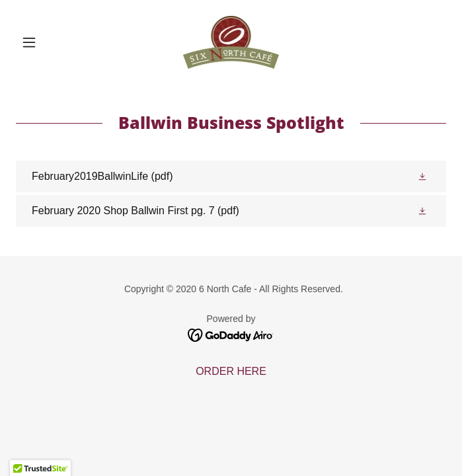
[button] (48, 42)
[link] (231, 42)
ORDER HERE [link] (231, 371)
